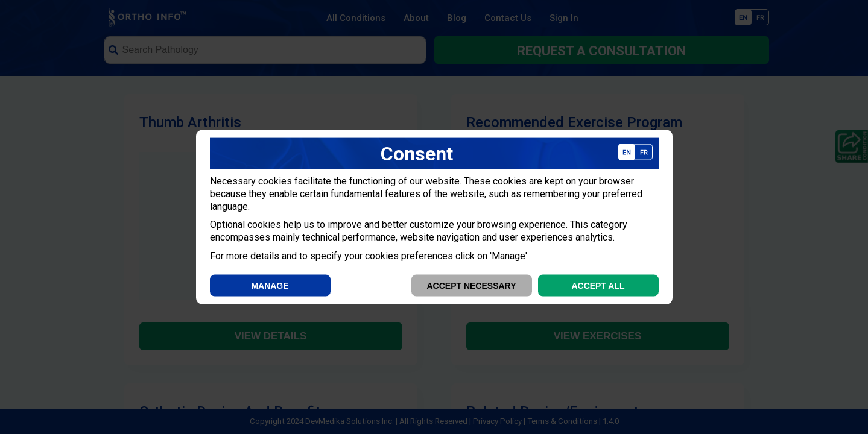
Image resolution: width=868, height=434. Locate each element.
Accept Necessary (471, 285)
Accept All (598, 285)
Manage (270, 285)
